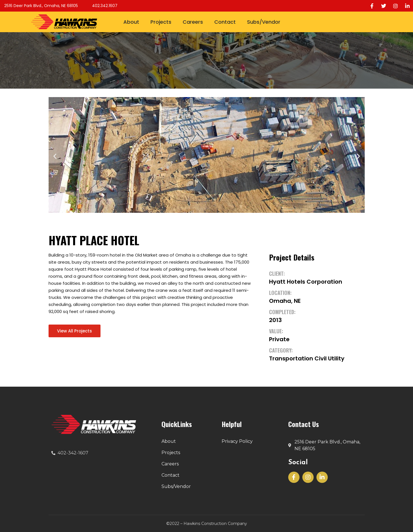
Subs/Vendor (264, 22)
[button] (55, 156)
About (131, 22)
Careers (193, 22)
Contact (225, 22)
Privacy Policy (237, 441)
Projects (161, 22)
